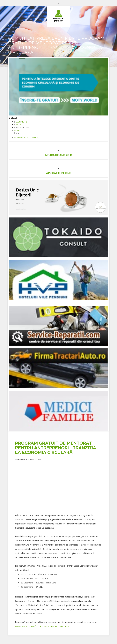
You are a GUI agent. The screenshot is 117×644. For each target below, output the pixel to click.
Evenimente (22, 122)
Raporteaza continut (26, 137)
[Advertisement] (66, 481)
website (20, 125)
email (18, 130)
